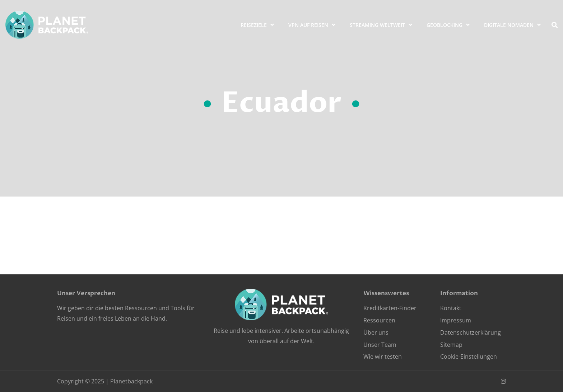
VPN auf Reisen (308, 25)
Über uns (376, 332)
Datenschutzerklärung (471, 332)
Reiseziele (254, 25)
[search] (555, 25)
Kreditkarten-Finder (390, 308)
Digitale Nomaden (509, 25)
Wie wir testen (383, 356)
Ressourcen (379, 320)
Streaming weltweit (377, 25)
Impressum (456, 320)
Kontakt (451, 308)
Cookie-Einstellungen (469, 356)
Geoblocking (445, 25)
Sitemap (451, 345)
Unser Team (380, 345)
